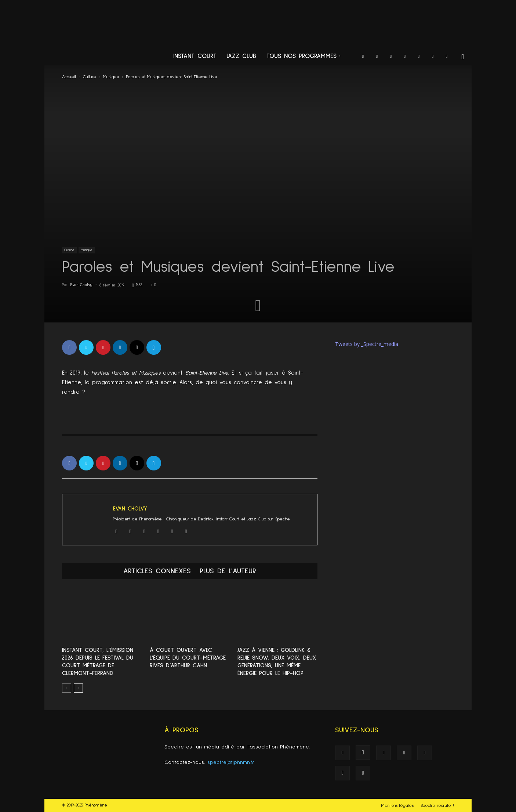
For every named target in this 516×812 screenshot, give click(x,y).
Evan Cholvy (81, 285)
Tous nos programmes (303, 56)
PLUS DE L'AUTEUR (228, 571)
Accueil (69, 77)
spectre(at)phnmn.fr (231, 762)
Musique (111, 77)
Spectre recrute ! (437, 806)
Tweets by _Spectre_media (367, 344)
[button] (463, 57)
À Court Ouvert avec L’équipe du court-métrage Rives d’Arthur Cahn (188, 658)
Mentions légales (397, 806)
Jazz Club (241, 56)
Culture (90, 77)
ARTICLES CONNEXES (157, 571)
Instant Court (195, 56)
